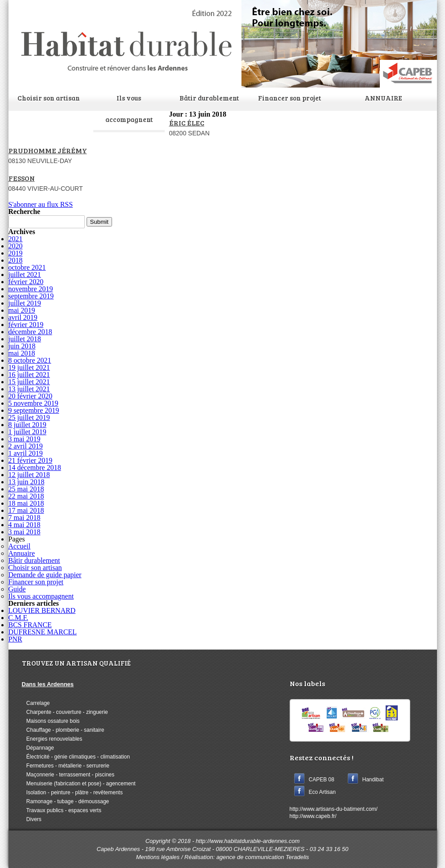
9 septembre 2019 (34, 410)
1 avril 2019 (26, 453)
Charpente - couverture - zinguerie (65, 712)
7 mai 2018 (25, 518)
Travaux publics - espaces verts (62, 810)
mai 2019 (22, 310)
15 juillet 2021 (29, 382)
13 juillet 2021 (29, 389)
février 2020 (26, 282)
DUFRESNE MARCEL (43, 632)
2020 (16, 246)
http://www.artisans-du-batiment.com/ (334, 809)
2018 (16, 260)
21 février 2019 (31, 460)
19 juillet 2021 (29, 367)
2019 (16, 253)
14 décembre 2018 (35, 468)
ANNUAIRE (383, 98)
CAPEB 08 (322, 780)
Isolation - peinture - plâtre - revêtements (72, 793)
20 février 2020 (31, 396)
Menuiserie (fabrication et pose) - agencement (79, 784)
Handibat (373, 780)
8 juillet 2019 (27, 425)
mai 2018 (22, 353)
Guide (17, 589)
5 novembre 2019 (33, 403)
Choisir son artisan (49, 98)
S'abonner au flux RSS (41, 204)
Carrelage (36, 703)
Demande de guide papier (45, 575)
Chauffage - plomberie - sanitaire (63, 730)
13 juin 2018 (27, 482)
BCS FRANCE (30, 625)
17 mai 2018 (26, 510)
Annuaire (22, 553)
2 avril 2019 (26, 446)
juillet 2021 (25, 275)
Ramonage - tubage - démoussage (66, 801)
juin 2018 (22, 346)
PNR (15, 639)
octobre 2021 (27, 267)
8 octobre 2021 (30, 360)
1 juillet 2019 (27, 432)
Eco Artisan (322, 792)
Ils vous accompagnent (129, 109)
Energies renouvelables (52, 739)
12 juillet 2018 (29, 475)
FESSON (22, 178)
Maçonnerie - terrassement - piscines (68, 775)
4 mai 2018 (25, 525)
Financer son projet (289, 98)
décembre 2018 (30, 332)
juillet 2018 (25, 339)
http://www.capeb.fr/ (313, 816)
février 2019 (26, 325)
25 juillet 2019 (29, 417)
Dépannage (38, 748)
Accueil (20, 546)
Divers (32, 819)
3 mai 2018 (25, 532)
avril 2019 (23, 317)
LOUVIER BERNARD (42, 610)
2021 (16, 239)
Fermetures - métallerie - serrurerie (66, 766)
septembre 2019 (31, 296)
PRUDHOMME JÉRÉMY (48, 150)
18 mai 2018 (26, 503)
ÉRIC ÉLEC (187, 123)
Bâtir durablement (209, 98)
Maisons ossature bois (51, 721)
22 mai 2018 (26, 496)
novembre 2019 (31, 289)
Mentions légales (158, 857)
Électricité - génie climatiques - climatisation (76, 757)
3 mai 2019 (25, 439)
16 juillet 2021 (29, 375)
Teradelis (297, 857)
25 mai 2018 (26, 489)
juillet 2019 (25, 303)
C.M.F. (19, 618)
